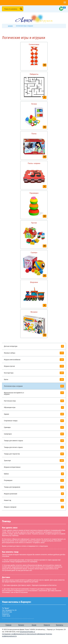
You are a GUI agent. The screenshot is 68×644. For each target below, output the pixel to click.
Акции (34, 625)
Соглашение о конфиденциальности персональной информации (24, 634)
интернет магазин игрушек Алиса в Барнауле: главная (5, 26)
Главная (8, 625)
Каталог (21, 625)
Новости (47, 625)
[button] (65, 3)
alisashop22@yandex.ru (27, 632)
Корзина (61, 9)
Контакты (60, 625)
